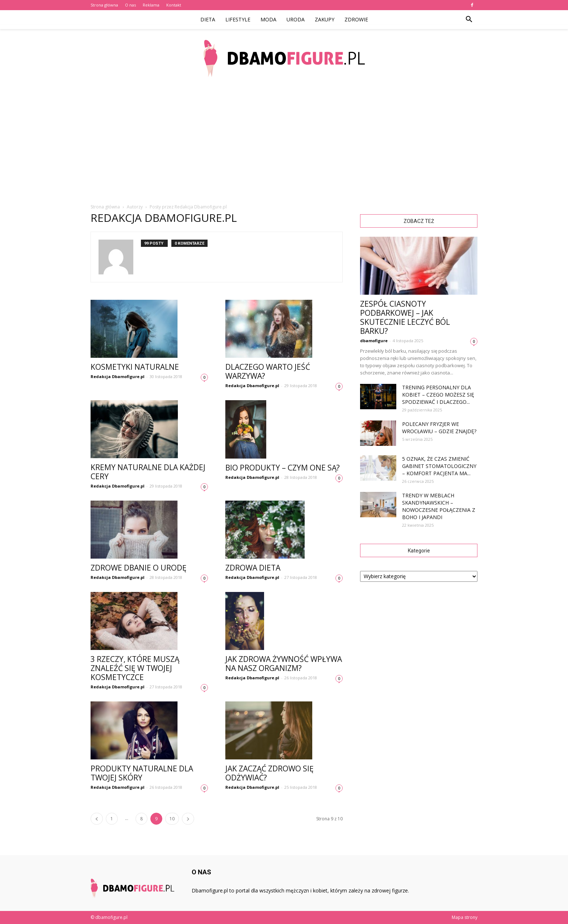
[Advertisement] (284, 141)
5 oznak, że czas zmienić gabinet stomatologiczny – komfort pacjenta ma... (439, 466)
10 (172, 819)
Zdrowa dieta (253, 568)
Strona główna (104, 5)
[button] (469, 20)
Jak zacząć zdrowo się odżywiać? (270, 773)
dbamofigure (374, 341)
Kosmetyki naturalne (135, 367)
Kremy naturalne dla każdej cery (148, 472)
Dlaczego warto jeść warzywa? (268, 371)
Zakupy (325, 19)
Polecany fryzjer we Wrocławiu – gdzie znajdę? (439, 428)
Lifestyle (238, 19)
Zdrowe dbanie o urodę (139, 568)
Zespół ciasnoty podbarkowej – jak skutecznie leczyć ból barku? (405, 317)
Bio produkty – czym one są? (283, 468)
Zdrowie (356, 19)
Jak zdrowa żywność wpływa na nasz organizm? (284, 664)
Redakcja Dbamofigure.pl (118, 376)
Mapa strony (465, 917)
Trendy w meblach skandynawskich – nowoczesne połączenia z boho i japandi (439, 506)
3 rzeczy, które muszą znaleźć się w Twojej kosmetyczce (135, 668)
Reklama (151, 5)
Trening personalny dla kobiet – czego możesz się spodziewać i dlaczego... (438, 395)
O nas (130, 5)
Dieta (208, 19)
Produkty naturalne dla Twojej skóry (142, 773)
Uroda (296, 19)
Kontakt (174, 5)
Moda (268, 19)
